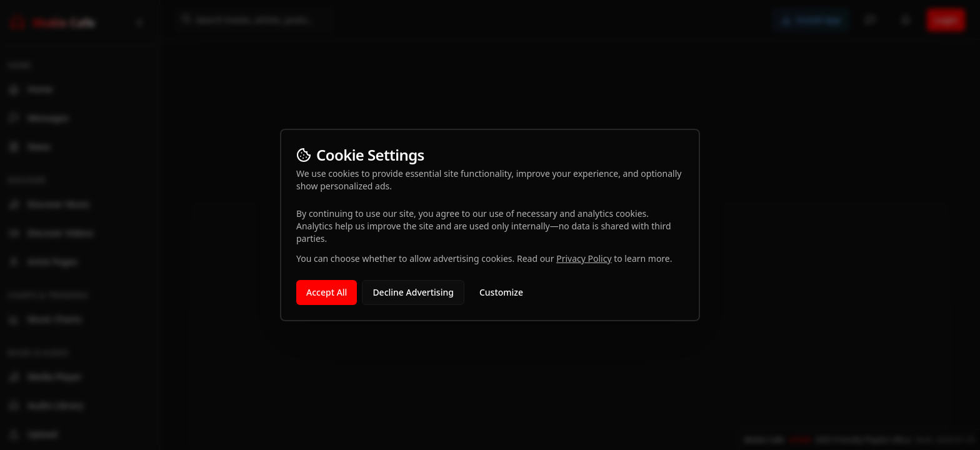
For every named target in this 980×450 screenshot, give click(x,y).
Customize (501, 292)
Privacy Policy (584, 258)
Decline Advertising (413, 292)
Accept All (327, 292)
